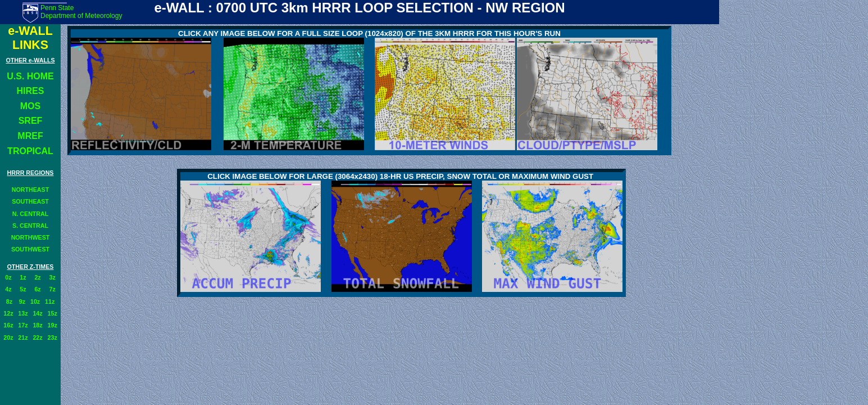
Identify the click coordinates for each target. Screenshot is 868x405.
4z (8, 289)
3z (53, 277)
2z (37, 277)
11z (50, 301)
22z (37, 337)
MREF (30, 136)
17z (23, 325)
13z (23, 313)
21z (23, 337)
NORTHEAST (30, 190)
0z (8, 277)
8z (9, 301)
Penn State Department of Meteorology (81, 12)
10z (35, 301)
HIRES (31, 91)
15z (53, 313)
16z (8, 325)
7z (53, 289)
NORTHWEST (31, 237)
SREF (31, 121)
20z (8, 337)
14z (37, 313)
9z (21, 301)
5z (23, 289)
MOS (30, 106)
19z (53, 325)
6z (37, 289)
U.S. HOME (30, 76)
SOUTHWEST (30, 249)
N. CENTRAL (31, 214)
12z (8, 313)
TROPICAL (30, 151)
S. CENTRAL (30, 226)
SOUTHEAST (30, 201)
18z (37, 325)
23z (53, 337)
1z (23, 277)
